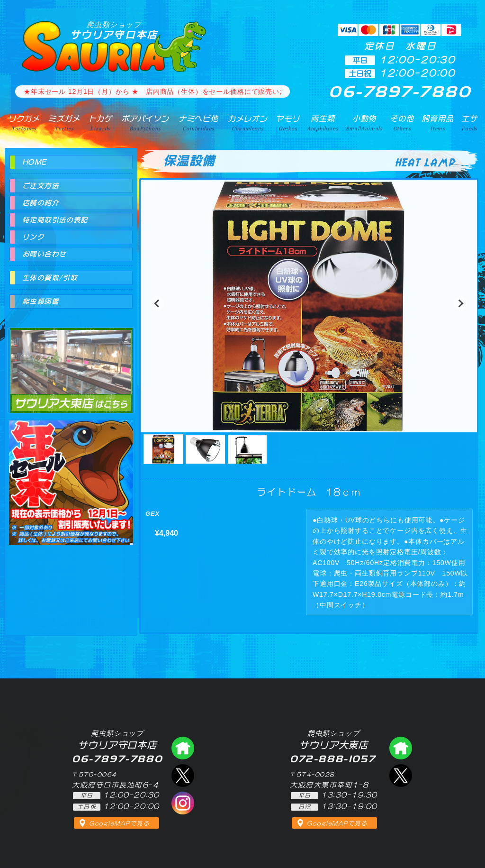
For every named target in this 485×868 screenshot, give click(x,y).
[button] (157, 303)
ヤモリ (288, 123)
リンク (33, 237)
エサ (469, 123)
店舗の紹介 (40, 203)
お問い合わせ (44, 254)
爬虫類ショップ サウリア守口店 (183, 748)
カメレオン (248, 123)
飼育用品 (437, 123)
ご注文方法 (40, 186)
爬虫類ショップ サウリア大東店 (71, 362)
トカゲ (101, 123)
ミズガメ (64, 123)
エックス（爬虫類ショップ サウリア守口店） (183, 776)
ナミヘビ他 (198, 123)
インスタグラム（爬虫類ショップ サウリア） (183, 803)
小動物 (364, 123)
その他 (402, 123)
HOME (35, 162)
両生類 (323, 123)
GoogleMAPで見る (119, 823)
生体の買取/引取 (50, 278)
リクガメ (24, 123)
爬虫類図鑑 (40, 302)
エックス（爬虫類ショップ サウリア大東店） (401, 776)
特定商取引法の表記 (55, 220)
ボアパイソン (145, 123)
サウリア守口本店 (114, 30)
